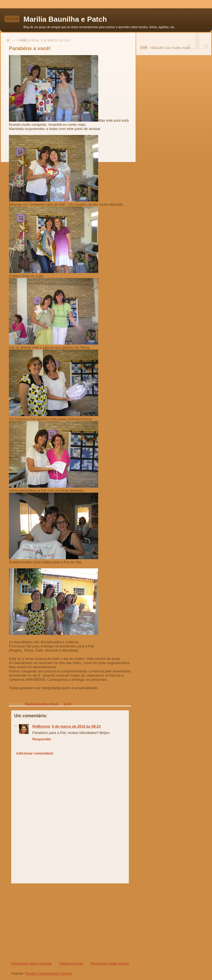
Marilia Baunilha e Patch (65, 19)
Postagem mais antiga (110, 963)
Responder (42, 739)
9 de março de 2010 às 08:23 (76, 726)
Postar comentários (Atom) (49, 973)
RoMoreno (41, 726)
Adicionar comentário (35, 753)
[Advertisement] (45, 922)
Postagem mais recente (31, 963)
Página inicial (71, 963)
